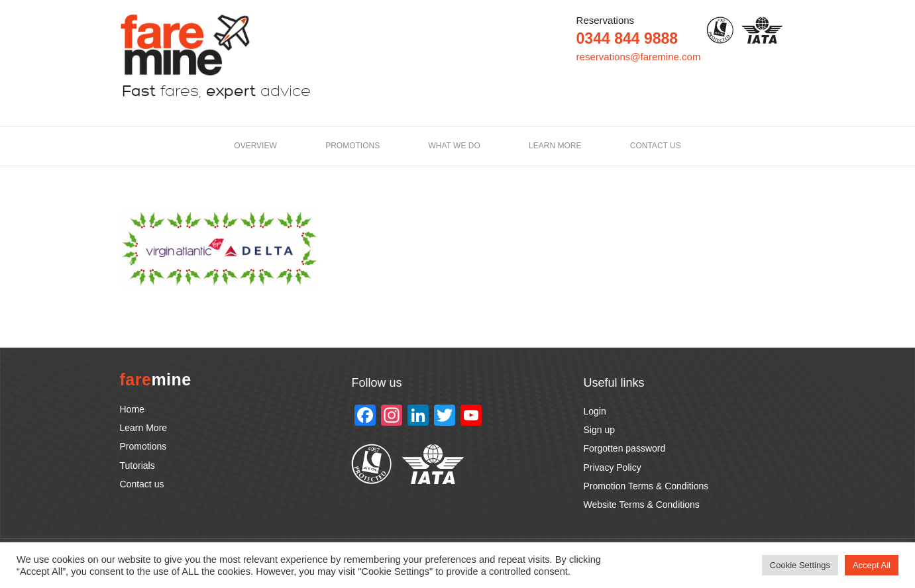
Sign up (599, 430)
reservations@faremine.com (639, 57)
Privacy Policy (613, 467)
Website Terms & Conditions (642, 505)
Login (595, 411)
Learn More (144, 428)
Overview (255, 146)
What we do (455, 146)
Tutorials (137, 465)
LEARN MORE (555, 146)
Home (132, 409)
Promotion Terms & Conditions (646, 486)
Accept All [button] (872, 565)
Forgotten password (625, 448)
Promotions (352, 146)
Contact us (656, 146)
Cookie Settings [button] (800, 565)
